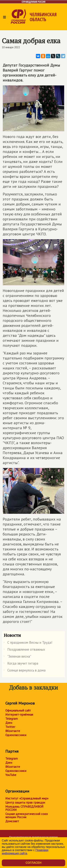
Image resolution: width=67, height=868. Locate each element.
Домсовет (12, 821)
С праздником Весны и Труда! (28, 643)
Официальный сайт (18, 710)
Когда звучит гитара (21, 664)
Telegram (12, 719)
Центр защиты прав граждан (25, 802)
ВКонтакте (13, 731)
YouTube (11, 775)
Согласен (33, 863)
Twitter (10, 727)
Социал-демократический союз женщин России (27, 815)
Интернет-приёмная (19, 715)
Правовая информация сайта (25, 852)
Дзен (9, 723)
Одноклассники (16, 735)
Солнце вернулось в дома (25, 671)
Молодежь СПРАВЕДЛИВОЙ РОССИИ (24, 808)
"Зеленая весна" (17, 657)
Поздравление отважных (24, 650)
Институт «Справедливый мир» (27, 798)
